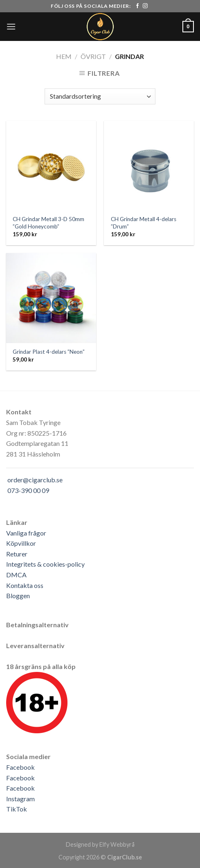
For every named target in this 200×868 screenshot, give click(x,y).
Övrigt (93, 56)
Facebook (20, 767)
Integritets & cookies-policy (45, 564)
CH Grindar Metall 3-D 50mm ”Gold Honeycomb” (48, 223)
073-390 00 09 (28, 490)
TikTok (17, 809)
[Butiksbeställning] (100, 96)
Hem (64, 56)
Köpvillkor (21, 543)
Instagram (20, 799)
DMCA (16, 575)
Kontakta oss (25, 585)
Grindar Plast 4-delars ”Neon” (49, 352)
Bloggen (18, 596)
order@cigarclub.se (35, 480)
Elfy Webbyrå (117, 844)
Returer (17, 554)
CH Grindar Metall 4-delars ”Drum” (144, 223)
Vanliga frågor (26, 533)
